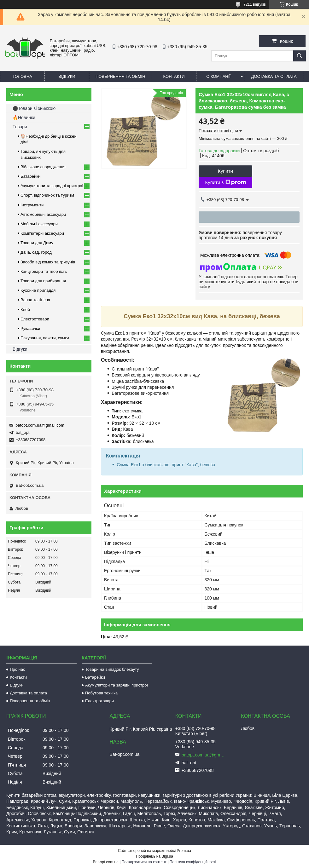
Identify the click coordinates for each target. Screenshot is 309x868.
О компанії (218, 76)
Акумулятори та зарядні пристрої (52, 186)
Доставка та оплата (274, 76)
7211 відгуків (255, 4)
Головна (22, 76)
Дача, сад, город (36, 252)
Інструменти (32, 205)
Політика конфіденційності (193, 862)
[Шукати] (300, 56)
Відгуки (67, 76)
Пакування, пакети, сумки (45, 338)
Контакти (174, 76)
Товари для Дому (37, 243)
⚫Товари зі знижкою (34, 108)
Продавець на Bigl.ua (154, 856)
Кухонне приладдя (38, 290)
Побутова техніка (101, 693)
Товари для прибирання (43, 281)
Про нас (17, 669)
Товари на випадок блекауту (112, 669)
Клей (25, 310)
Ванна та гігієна (35, 300)
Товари (20, 127)
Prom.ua (184, 851)
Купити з (225, 182)
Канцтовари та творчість (44, 271)
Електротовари (35, 319)
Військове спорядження (43, 167)
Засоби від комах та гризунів (48, 262)
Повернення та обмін (120, 76)
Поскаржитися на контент (144, 862)
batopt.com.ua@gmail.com (40, 425)
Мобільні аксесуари (39, 224)
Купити (225, 171)
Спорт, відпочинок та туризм (47, 195)
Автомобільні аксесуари (43, 214)
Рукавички (30, 328)
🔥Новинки (24, 118)
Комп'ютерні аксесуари (42, 233)
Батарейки (30, 176)
